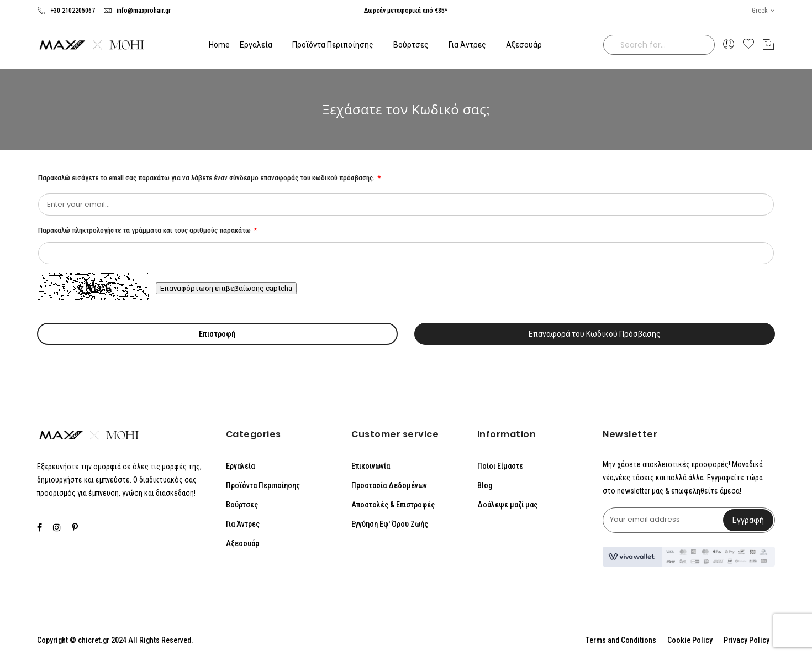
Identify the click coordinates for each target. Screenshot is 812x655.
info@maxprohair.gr (137, 11)
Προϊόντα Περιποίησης (263, 485)
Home (219, 45)
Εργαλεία (240, 466)
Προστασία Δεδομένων (389, 485)
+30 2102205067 (66, 11)
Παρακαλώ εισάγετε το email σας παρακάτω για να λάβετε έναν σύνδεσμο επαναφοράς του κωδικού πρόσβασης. (207, 178)
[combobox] (659, 45)
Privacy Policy (747, 640)
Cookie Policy (690, 640)
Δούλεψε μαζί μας (507, 505)
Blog (485, 485)
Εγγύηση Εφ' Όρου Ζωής (390, 524)
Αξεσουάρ (242, 543)
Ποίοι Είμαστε (500, 466)
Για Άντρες (243, 524)
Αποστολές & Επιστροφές (393, 505)
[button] (763, 11)
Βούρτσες (242, 505)
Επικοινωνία (371, 466)
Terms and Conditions (621, 640)
